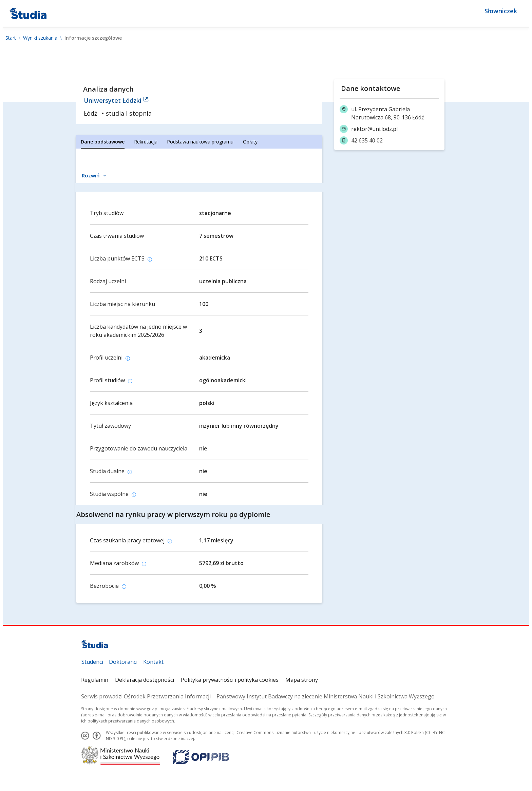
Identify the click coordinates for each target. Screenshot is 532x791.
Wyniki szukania (40, 38)
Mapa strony (302, 680)
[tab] (103, 142)
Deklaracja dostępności (145, 680)
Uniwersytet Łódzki (116, 100)
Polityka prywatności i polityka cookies (230, 680)
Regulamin (95, 680)
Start (11, 38)
